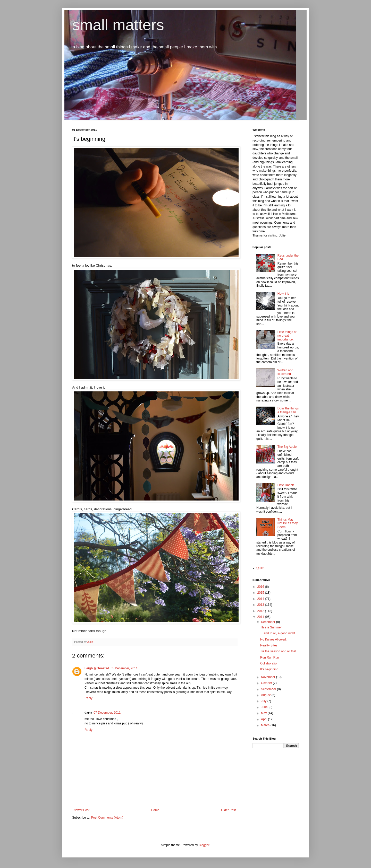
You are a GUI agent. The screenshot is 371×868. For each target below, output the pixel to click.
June (265, 707)
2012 (261, 611)
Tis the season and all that (278, 651)
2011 (261, 617)
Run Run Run (270, 657)
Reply (88, 698)
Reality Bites (269, 645)
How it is (283, 294)
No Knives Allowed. (273, 639)
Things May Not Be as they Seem (288, 523)
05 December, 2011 (124, 668)
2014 (261, 599)
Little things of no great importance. (287, 336)
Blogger (204, 845)
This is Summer (271, 627)
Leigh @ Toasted (97, 668)
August (266, 695)
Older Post (228, 810)
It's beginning (269, 669)
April (264, 719)
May (264, 713)
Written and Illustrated (285, 372)
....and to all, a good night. (278, 633)
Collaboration (269, 663)
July (264, 701)
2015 (261, 593)
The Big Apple (287, 447)
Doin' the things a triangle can (288, 410)
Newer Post (81, 810)
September (269, 689)
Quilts (260, 568)
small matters (118, 25)
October (267, 683)
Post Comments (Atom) (107, 818)
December (269, 622)
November (269, 677)
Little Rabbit (286, 485)
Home (155, 810)
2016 (261, 587)
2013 (261, 605)
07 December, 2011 (107, 713)
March (266, 725)
